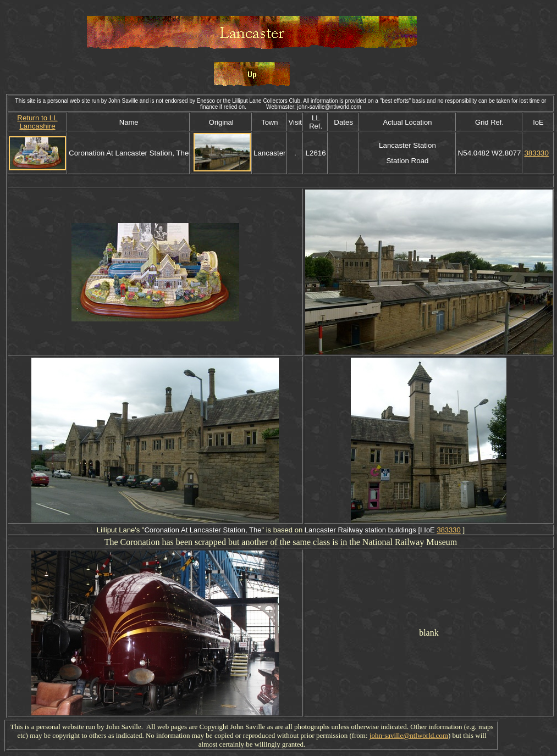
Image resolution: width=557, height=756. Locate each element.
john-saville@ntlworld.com (409, 735)
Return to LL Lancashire (37, 122)
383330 (536, 153)
